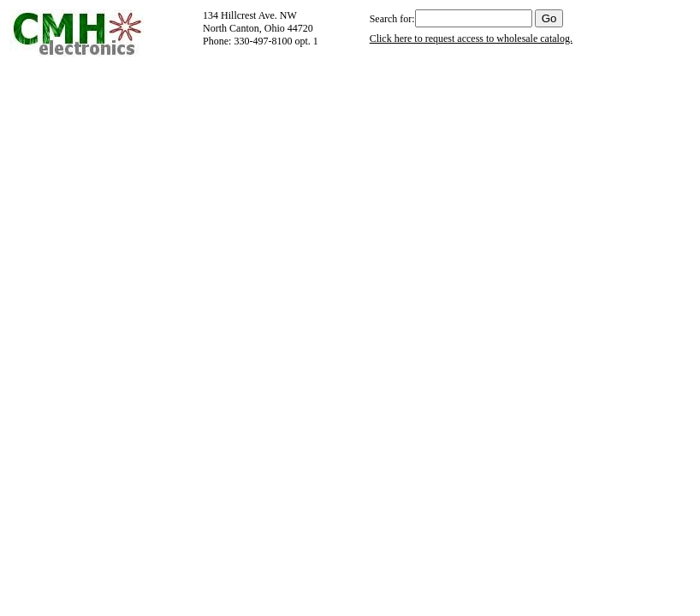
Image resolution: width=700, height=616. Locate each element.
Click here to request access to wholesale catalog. (471, 38)
